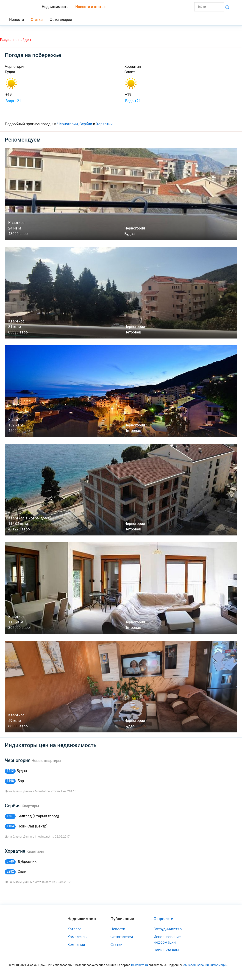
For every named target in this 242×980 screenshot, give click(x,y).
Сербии (86, 124)
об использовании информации (205, 965)
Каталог (74, 929)
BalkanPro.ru (140, 965)
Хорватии (104, 124)
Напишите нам (166, 950)
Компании (76, 945)
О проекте (163, 919)
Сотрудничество (168, 929)
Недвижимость (55, 7)
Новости (17, 20)
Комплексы (77, 937)
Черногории (67, 124)
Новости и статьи (90, 7)
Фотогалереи (61, 20)
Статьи (37, 20)
